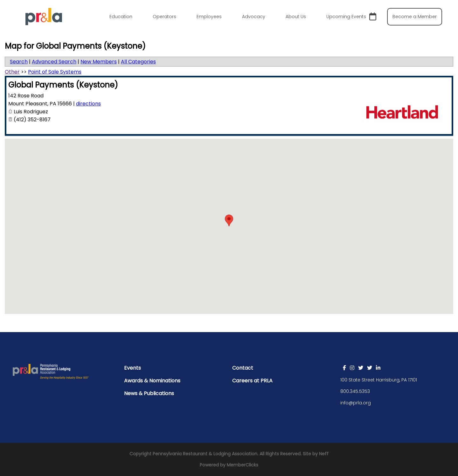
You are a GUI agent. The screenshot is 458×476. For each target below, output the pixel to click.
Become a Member (415, 17)
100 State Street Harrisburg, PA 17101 (379, 380)
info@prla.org (356, 403)
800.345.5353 (355, 391)
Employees (209, 17)
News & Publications (149, 393)
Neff (324, 454)
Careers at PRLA (252, 381)
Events (132, 368)
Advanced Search (54, 62)
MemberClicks (243, 465)
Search (19, 62)
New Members (99, 62)
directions (88, 104)
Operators (164, 17)
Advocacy (254, 17)
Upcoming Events (351, 17)
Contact (243, 368)
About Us (296, 17)
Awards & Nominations (152, 381)
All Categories (138, 62)
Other (12, 72)
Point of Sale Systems (55, 72)
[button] (229, 220)
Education (121, 17)
